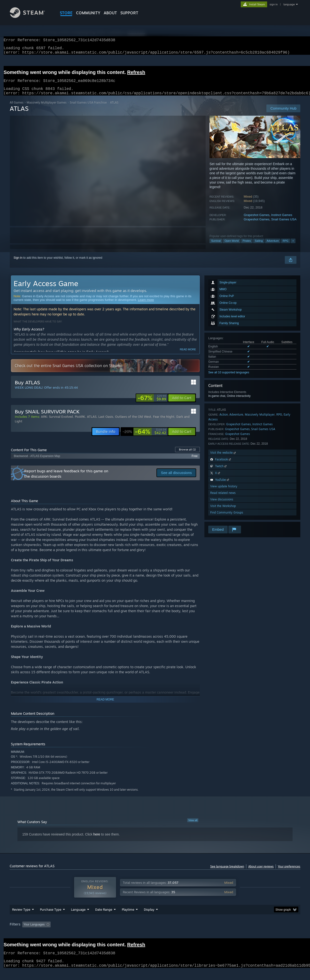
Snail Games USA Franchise (88, 108)
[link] (152, 404)
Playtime (128, 919)
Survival (216, 247)
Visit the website (223, 458)
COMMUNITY (88, 13)
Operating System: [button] (196, 934)
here (97, 840)
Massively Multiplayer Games (47, 108)
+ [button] (293, 247)
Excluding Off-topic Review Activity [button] (83, 934)
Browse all (187, 455)
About (110, 13)
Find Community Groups (227, 518)
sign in (274, 4)
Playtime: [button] (120, 934)
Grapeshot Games (256, 221)
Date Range (104, 919)
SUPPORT (129, 13)
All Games (17, 108)
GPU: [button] (237, 934)
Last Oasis (106, 422)
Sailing (259, 247)
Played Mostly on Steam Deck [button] (155, 934)
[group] (155, 934)
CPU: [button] (221, 934)
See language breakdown (227, 872)
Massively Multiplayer (260, 420)
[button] (182, 404)
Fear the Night (164, 422)
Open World (232, 247)
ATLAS (92, 422)
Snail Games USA (284, 225)
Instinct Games (282, 221)
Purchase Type (51, 919)
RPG (286, 247)
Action (224, 420)
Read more (188, 355)
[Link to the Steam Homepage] (31, 17)
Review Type (21, 919)
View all (193, 826)
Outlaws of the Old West (133, 422)
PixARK (80, 422)
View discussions (222, 505)
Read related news (223, 499)
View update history (224, 492)
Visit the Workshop (223, 512)
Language (78, 919)
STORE (66, 13)
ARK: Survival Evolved (57, 422)
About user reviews (261, 872)
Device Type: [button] (258, 934)
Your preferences (289, 872)
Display (149, 919)
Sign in (18, 264)
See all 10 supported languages (229, 378)
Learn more (146, 306)
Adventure (273, 247)
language (289, 4)
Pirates (247, 247)
